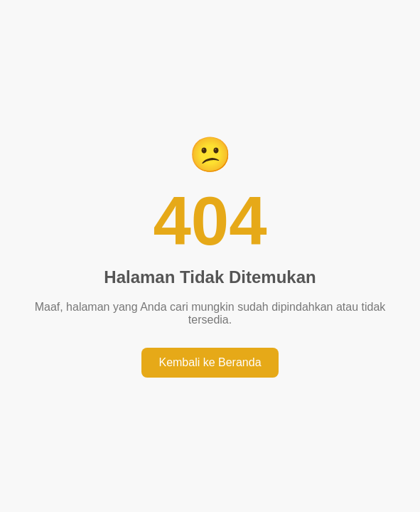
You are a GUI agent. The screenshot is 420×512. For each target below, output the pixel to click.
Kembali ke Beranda (210, 362)
